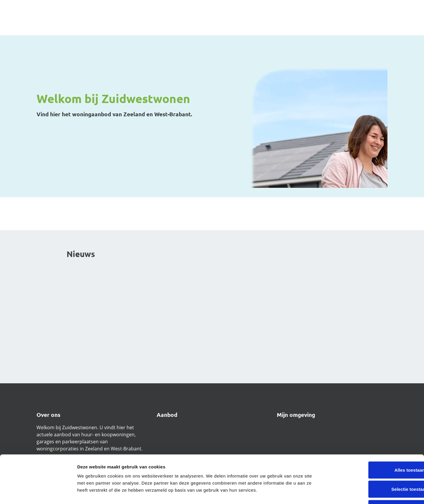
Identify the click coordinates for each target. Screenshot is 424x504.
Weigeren (375, 465)
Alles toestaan (375, 427)
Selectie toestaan (375, 446)
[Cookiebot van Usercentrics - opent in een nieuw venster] (38, 493)
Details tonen (318, 492)
